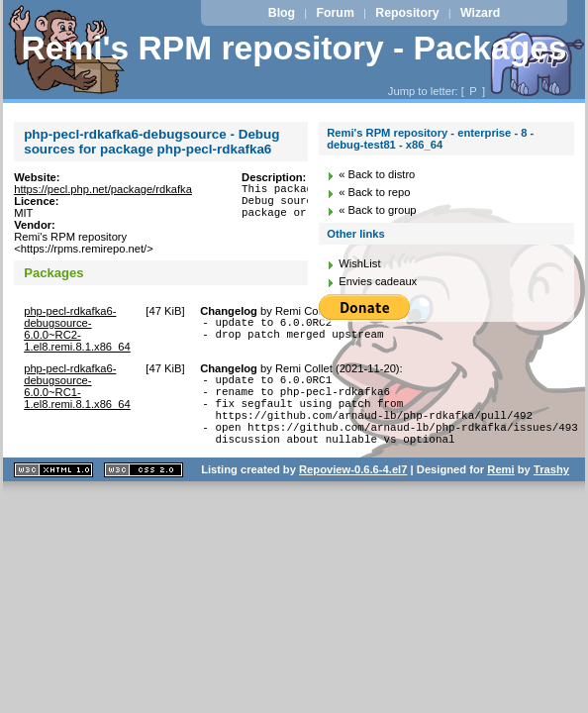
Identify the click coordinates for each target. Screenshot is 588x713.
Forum (336, 13)
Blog (282, 13)
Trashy (551, 487)
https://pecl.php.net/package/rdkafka (103, 189)
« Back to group (377, 210)
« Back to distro (377, 174)
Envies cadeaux (378, 281)
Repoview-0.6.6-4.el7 (353, 487)
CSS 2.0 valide (144, 488)
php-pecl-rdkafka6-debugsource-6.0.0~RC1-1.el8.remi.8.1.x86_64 (77, 386)
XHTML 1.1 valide (53, 488)
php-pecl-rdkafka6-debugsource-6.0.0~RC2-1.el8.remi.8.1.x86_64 (77, 329)
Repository (407, 13)
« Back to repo (374, 192)
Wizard (480, 13)
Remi (500, 487)
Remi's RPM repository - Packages (294, 48)
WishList (359, 263)
